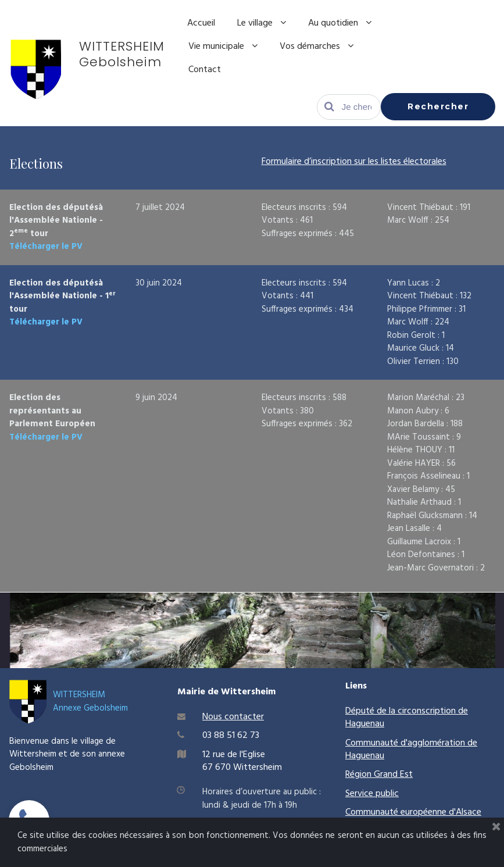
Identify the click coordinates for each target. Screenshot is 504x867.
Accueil (201, 23)
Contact (205, 70)
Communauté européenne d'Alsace (413, 812)
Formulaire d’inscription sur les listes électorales (354, 162)
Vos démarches (317, 47)
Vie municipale (223, 47)
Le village (262, 23)
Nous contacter (233, 717)
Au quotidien (340, 23)
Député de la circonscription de (407, 711)
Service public (372, 794)
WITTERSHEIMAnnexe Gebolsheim (90, 702)
